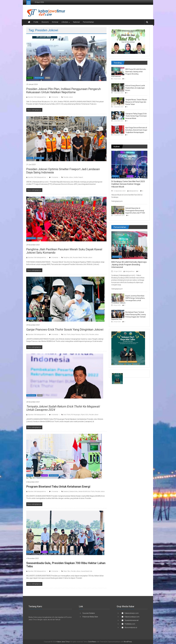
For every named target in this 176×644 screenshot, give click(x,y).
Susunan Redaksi (89, 613)
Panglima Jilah (68, 258)
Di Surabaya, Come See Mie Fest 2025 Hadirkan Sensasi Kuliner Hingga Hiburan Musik (128, 184)
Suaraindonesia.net (132, 620)
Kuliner (37, 475)
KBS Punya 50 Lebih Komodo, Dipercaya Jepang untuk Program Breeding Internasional (129, 265)
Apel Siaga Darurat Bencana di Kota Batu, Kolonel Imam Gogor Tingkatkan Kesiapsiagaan (136, 130)
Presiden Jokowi (68, 97)
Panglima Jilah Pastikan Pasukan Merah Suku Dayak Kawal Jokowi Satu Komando (64, 251)
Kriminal (55, 22)
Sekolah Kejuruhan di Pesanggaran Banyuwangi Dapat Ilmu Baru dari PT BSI (135, 211)
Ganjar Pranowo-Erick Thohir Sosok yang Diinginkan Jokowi (65, 330)
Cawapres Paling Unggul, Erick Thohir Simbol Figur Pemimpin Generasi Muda (136, 116)
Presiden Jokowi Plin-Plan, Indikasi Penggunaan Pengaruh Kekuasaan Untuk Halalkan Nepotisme (64, 91)
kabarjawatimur (134, 191)
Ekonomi (45, 22)
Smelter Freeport (78, 177)
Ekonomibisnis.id (131, 628)
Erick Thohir (67, 334)
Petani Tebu (67, 571)
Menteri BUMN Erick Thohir (86, 491)
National (76, 22)
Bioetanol (66, 491)
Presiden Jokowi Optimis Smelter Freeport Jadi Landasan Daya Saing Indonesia (63, 171)
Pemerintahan (88, 22)
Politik (36, 22)
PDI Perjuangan (76, 415)
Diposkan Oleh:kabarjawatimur (37, 97)
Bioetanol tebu (74, 491)
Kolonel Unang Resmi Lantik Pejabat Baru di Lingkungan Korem (135, 88)
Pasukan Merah (77, 258)
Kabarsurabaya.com (132, 617)
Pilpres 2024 (85, 334)
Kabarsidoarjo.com (132, 613)
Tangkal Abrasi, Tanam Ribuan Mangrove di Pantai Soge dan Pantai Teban (136, 102)
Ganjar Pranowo (76, 334)
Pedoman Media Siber (90, 617)
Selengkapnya (117, 201)
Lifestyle (65, 22)
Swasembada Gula (86, 571)
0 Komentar (54, 97)
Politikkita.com (130, 624)
